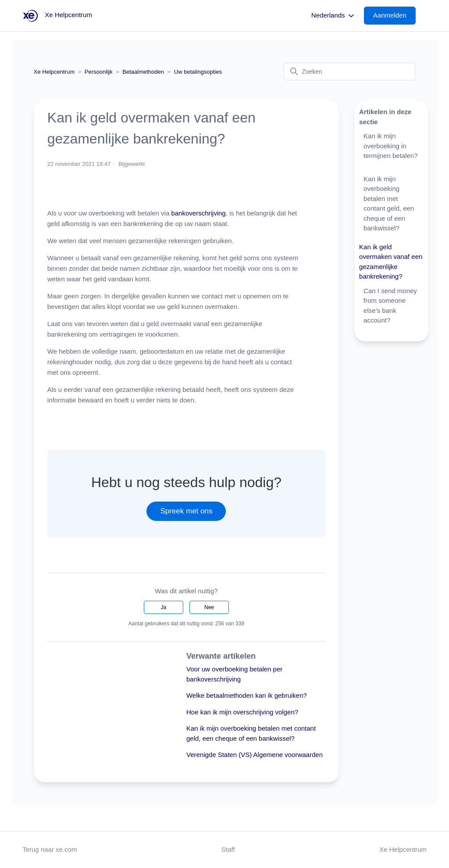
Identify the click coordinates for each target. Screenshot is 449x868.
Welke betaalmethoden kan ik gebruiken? (247, 695)
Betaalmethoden (143, 72)
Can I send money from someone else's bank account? (390, 306)
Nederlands (333, 16)
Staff (228, 849)
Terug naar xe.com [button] (50, 849)
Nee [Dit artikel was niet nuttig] (209, 607)
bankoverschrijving (198, 213)
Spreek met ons (186, 511)
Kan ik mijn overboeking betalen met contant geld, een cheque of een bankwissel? (389, 204)
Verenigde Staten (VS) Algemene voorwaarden (255, 755)
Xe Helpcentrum (54, 72)
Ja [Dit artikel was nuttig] (164, 607)
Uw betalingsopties (198, 72)
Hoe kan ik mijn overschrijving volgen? (242, 712)
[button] (394, 16)
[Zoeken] (349, 72)
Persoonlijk (99, 72)
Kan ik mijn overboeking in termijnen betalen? (390, 146)
